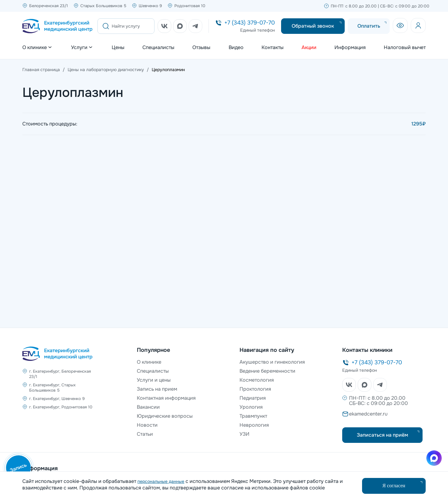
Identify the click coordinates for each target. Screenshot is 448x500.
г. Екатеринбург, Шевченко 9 (57, 399)
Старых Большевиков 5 (103, 6)
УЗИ (244, 434)
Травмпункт (253, 416)
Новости (147, 425)
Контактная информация (166, 398)
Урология (251, 407)
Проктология (255, 389)
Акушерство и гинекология (272, 362)
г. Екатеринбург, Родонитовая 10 (61, 407)
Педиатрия (253, 398)
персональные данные (161, 481)
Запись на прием (157, 389)
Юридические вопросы (165, 416)
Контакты (273, 48)
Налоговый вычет (405, 48)
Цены (118, 48)
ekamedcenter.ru (368, 414)
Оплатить (369, 26)
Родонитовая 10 (190, 6)
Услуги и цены (154, 380)
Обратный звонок (313, 26)
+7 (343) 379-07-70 (250, 23)
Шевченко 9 (150, 6)
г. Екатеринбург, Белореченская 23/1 (60, 374)
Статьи (145, 434)
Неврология (254, 425)
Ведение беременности (267, 371)
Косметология (257, 380)
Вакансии (148, 407)
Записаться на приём (382, 435)
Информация (350, 48)
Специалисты (158, 48)
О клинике (149, 362)
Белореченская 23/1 (49, 6)
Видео (236, 48)
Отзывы (201, 48)
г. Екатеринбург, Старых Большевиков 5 (52, 388)
